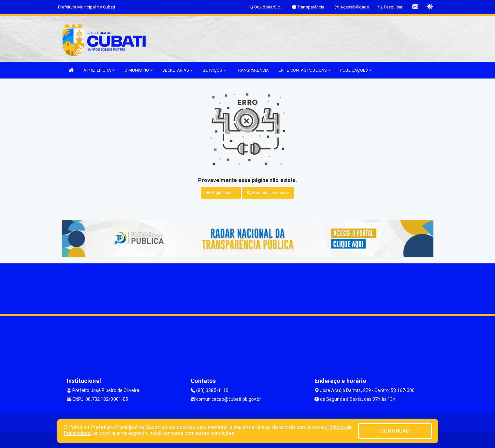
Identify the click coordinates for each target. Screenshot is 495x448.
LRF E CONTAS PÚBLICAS (305, 70)
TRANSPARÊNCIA (252, 70)
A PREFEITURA (99, 70)
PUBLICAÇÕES (356, 70)
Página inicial (221, 193)
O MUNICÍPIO (138, 70)
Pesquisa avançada (268, 193)
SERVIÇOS (214, 70)
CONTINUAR (395, 431)
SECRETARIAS (177, 70)
